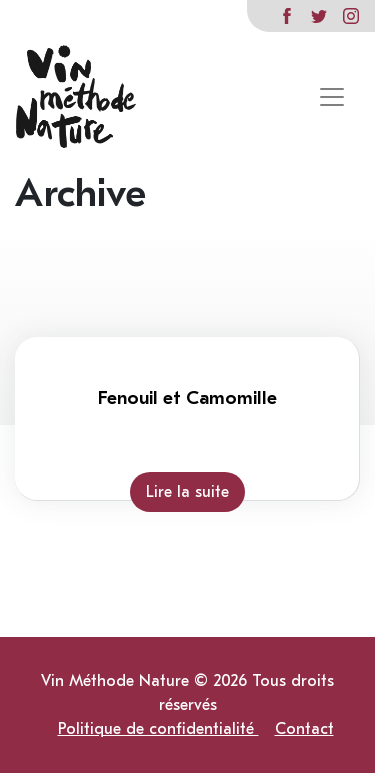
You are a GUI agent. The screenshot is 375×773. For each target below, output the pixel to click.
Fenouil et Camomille (187, 398)
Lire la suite (187, 492)
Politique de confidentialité (158, 729)
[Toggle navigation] (332, 97)
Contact (304, 729)
